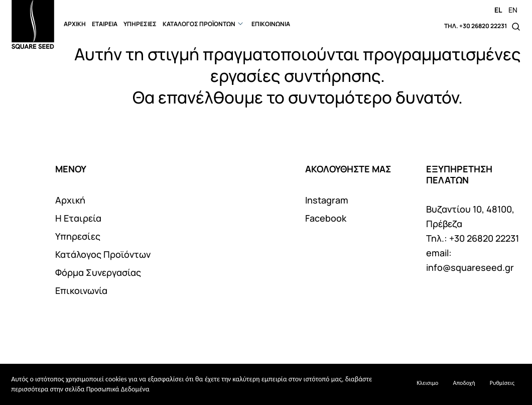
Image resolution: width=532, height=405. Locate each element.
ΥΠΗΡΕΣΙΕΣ (140, 24)
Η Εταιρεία (78, 218)
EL (498, 10)
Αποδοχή (464, 383)
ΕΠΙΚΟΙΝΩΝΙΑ (271, 24)
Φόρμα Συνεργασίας (98, 272)
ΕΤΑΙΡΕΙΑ (105, 24)
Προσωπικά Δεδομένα (118, 389)
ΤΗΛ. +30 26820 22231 (476, 26)
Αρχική (70, 200)
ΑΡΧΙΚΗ (75, 24)
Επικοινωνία (81, 290)
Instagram (327, 200)
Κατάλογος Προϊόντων (103, 254)
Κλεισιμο (427, 383)
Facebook (326, 218)
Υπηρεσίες (78, 236)
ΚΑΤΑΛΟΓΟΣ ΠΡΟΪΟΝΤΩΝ (199, 24)
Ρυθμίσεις (502, 383)
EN (513, 10)
